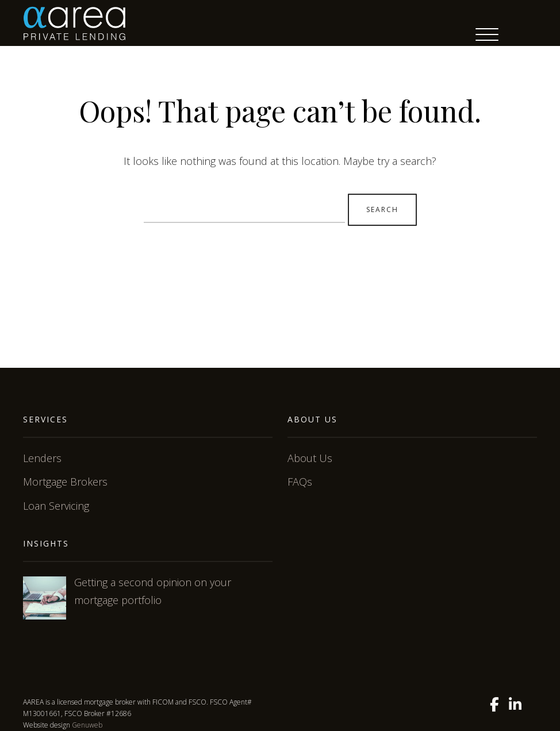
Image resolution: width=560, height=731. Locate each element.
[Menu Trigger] (487, 34)
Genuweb (87, 725)
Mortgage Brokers (65, 482)
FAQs (300, 482)
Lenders (42, 458)
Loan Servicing (56, 506)
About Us (310, 458)
